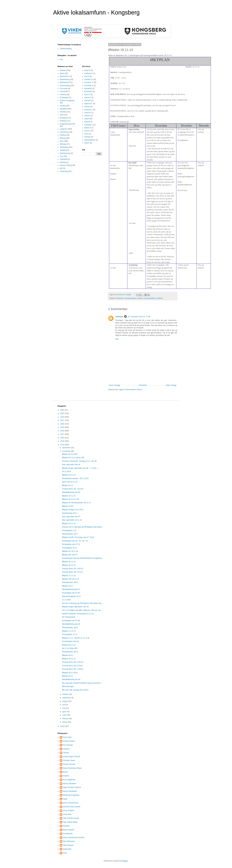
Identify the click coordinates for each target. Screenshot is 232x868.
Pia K (86, 134)
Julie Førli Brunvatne (71, 818)
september (67, 698)
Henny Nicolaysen (70, 791)
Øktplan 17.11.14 (69, 576)
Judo (62, 115)
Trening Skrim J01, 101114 (73, 569)
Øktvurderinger (68, 686)
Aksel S (87, 70)
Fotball (62, 91)
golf (61, 168)
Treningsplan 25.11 (70, 548)
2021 (63, 420)
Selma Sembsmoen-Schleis (74, 837)
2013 (63, 726)
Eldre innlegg (171, 385)
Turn (62, 156)
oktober (66, 694)
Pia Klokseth (68, 834)
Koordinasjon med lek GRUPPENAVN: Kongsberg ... (83, 558)
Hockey (63, 106)
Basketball (120, 298)
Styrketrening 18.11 (70, 513)
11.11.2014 (66, 600)
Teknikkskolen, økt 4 (70, 652)
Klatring (63, 121)
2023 (63, 413)
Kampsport (64, 118)
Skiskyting (64, 147)
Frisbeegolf (64, 98)
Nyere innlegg (114, 385)
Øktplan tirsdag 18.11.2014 (73, 510)
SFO (62, 141)
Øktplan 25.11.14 (69, 475)
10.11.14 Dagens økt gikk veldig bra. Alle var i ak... (82, 610)
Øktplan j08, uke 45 (70, 555)
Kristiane (66, 826)
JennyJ (87, 107)
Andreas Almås (69, 741)
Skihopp (63, 144)
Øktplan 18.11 (68, 586)
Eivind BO (88, 91)
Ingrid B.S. (88, 104)
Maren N (88, 128)
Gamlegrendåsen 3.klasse (134, 298)
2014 (63, 445)
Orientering (64, 132)
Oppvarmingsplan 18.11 (71, 596)
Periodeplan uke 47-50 (71, 593)
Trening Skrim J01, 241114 (73, 489)
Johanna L (88, 110)
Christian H (89, 86)
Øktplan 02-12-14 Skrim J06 (73, 458)
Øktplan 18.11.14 (69, 562)
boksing (63, 162)
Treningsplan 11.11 (70, 634)
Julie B (87, 119)
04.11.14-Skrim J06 (70, 648)
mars (65, 715)
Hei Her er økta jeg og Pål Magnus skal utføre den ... (83, 603)
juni (64, 705)
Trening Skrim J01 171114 (72, 572)
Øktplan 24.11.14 (69, 496)
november (67, 451)
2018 (63, 431)
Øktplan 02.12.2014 (70, 454)
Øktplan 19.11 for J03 (71, 499)
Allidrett (63, 70)
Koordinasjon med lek (71, 641)
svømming (64, 171)
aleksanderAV (90, 140)
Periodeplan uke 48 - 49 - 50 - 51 (75, 541)
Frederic (66, 776)
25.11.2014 (66, 472)
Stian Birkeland (69, 841)
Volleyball (64, 159)
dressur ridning (66, 165)
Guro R (87, 95)
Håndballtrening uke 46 (71, 624)
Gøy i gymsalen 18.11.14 (72, 520)
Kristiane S (89, 125)
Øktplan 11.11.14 (69, 631)
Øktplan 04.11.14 (69, 659)
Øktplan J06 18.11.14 (70, 579)
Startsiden (143, 385)
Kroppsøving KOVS (67, 124)
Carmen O (88, 79)
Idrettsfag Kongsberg (71, 795)
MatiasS (160, 298)
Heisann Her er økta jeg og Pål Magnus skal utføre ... (83, 527)
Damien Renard (69, 764)
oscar (65, 853)
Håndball (63, 109)
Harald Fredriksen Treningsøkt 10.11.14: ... (79, 614)
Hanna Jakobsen (69, 784)
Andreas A (88, 73)
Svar (117, 339)
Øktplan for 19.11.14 (70, 551)
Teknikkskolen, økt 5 (70, 628)
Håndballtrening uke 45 (71, 679)
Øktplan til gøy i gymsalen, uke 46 (75, 607)
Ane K (87, 76)
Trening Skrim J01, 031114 (73, 662)
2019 (63, 427)
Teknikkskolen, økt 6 (70, 582)
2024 (63, 410)
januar (65, 722)
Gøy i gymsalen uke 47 (71, 517)
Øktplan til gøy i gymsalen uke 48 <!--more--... (80, 468)
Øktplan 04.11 (68, 655)
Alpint (62, 73)
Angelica (66, 749)
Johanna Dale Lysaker (72, 807)
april (64, 712)
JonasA (87, 116)
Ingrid (65, 799)
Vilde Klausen (68, 845)
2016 (63, 438)
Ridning (63, 138)
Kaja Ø (87, 122)
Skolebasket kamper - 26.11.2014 (75, 478)
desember (67, 448)
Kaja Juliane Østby (70, 822)
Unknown (119, 317)
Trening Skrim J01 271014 (72, 666)
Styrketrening (65, 153)
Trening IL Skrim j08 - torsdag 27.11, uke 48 (79, 461)
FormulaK (64, 88)
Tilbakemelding (66, 49)
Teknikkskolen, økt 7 (70, 534)
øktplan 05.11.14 (69, 645)
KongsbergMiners (150, 298)
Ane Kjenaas (68, 745)
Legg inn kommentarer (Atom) (130, 390)
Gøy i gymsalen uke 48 (71, 465)
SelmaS (87, 137)
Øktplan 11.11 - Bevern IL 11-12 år (76, 638)
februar (65, 719)
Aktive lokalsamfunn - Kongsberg (96, 12)
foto (61, 59)
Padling (63, 135)
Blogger (125, 861)
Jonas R (88, 113)
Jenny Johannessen (71, 803)
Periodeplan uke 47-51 (71, 544)
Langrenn (64, 129)
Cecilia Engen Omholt (71, 757)
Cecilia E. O (89, 82)
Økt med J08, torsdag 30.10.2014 (75, 690)
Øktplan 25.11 (68, 485)
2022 (63, 417)
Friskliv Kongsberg (67, 100)
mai (64, 708)
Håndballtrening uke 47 (71, 589)
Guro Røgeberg (69, 780)
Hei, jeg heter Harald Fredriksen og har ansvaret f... (82, 683)
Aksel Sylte (67, 737)
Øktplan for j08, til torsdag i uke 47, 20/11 (78, 537)
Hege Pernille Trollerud (72, 787)
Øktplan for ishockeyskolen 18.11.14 (76, 503)
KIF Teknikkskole (69, 617)
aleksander (67, 849)
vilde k (87, 143)
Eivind (65, 772)
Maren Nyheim (69, 830)
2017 (63, 434)
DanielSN (88, 88)
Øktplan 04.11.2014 (70, 673)
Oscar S (88, 131)
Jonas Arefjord (68, 810)
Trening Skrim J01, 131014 (73, 669)
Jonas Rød (67, 814)
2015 (63, 441)
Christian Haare (69, 760)
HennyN (88, 100)
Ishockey (63, 112)
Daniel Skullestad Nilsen (72, 768)
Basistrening (65, 79)
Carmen (66, 753)
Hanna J (88, 98)
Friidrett (63, 95)
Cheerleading (65, 86)
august (65, 701)
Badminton (64, 76)
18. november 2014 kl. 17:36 (139, 317)
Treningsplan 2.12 (69, 530)
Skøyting (63, 150)
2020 (63, 424)
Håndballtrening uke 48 (71, 492)
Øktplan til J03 (68, 506)
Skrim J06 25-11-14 (70, 482)
